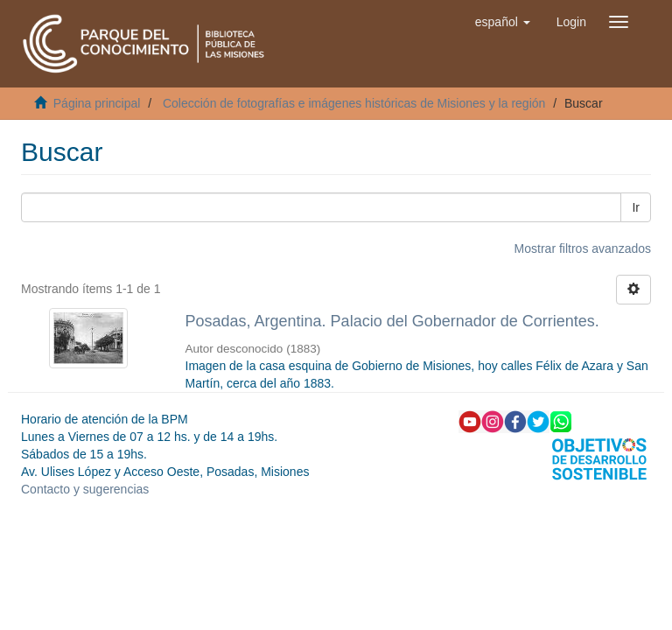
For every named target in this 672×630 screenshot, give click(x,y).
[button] (503, 22)
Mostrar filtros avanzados (583, 248)
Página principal (97, 103)
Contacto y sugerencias (85, 489)
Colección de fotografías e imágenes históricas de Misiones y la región (354, 103)
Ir (636, 207)
